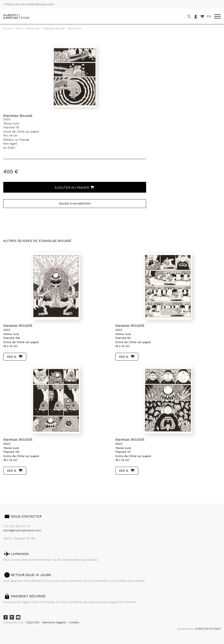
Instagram (12, 617)
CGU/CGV (33, 622)
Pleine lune (33, 29)
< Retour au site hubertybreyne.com (29, 4)
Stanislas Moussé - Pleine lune (62, 29)
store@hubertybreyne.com (22, 530)
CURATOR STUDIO (208, 629)
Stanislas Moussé (18, 116)
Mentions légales (55, 622)
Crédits (74, 622)
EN (209, 16)
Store (19, 29)
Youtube (18, 617)
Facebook (5, 617)
